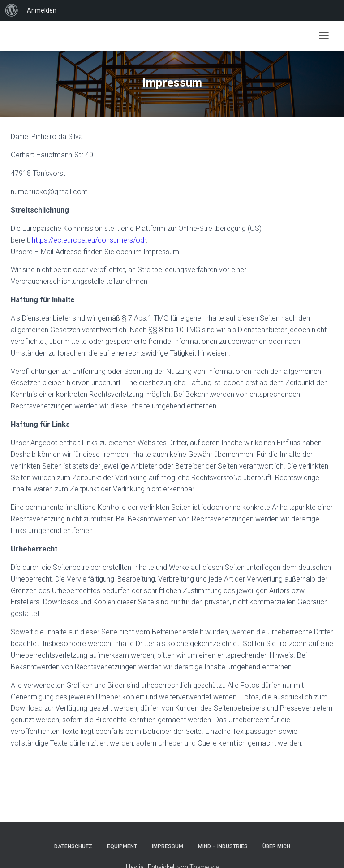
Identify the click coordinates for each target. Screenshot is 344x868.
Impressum (168, 846)
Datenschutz (73, 846)
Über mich (276, 846)
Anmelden (42, 10)
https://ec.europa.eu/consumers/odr (89, 240)
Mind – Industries (223, 846)
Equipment (122, 846)
